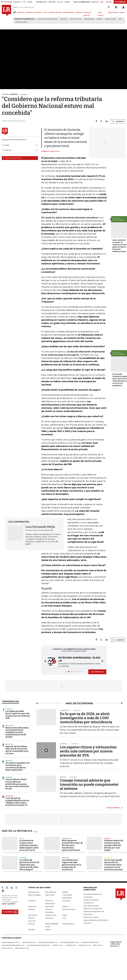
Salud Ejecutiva (68, 924)
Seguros (65, 858)
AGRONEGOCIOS (69, 12)
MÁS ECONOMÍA (113, 808)
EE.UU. (22, 838)
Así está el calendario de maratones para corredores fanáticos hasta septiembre (17, 766)
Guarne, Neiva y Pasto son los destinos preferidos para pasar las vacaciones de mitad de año (17, 784)
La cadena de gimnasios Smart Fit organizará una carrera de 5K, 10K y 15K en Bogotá (29, 865)
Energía (100, 19)
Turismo (9, 709)
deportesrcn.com (22, 948)
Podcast (31, 924)
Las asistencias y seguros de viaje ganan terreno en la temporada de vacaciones (72, 865)
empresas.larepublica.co (48, 942)
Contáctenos (89, 903)
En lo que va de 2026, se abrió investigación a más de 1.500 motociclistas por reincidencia (86, 718)
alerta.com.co (7, 948)
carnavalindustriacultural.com (38, 945)
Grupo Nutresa (76, 19)
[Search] (109, 7)
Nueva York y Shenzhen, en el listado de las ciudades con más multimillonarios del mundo (17, 732)
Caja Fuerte (50, 895)
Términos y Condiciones (93, 909)
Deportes (9, 796)
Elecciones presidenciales (48, 19)
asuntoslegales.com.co (11, 942)
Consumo (32, 901)
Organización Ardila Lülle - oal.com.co (116, 944)
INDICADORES (113, 12)
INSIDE (122, 12)
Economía (64, 19)
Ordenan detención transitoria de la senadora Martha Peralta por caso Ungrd (114, 845)
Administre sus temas (12, 158)
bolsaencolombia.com (90, 942)
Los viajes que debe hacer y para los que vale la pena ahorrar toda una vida (18, 715)
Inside (65, 915)
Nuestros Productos (91, 900)
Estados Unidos (21, 22)
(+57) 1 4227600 (8, 904)
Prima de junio (111, 19)
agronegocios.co (29, 942)
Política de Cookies (91, 917)
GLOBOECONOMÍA (55, 12)
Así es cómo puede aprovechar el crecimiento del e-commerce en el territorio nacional (113, 865)
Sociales (23, 858)
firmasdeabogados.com (70, 942)
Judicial (107, 838)
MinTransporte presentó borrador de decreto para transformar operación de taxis (72, 845)
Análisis (65, 892)
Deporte (9, 761)
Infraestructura (51, 915)
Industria (9, 726)
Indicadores (33, 915)
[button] (45, 661)
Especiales (49, 906)
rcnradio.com (71, 945)
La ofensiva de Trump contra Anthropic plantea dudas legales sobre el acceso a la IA (29, 845)
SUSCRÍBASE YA (97, 672)
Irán (120, 19)
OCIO (45, 12)
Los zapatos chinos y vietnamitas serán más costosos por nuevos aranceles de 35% (88, 751)
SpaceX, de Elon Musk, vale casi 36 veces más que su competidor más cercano (17, 750)
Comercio (108, 858)
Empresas (32, 906)
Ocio (64, 918)
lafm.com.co (98, 945)
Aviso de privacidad (91, 906)
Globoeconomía (69, 909)
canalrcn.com (58, 945)
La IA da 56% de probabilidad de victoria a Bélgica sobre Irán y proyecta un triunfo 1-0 (17, 802)
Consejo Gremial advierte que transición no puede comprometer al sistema (89, 784)
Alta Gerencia (50, 892)
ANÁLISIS (79, 12)
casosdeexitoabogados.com (13, 945)
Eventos (65, 906)
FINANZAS (21, 12)
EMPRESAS (38, 12)
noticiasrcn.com (84, 945)
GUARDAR (118, 121)
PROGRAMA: (10, 94)
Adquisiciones (89, 19)
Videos (48, 929)
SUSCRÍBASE (120, 2)
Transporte (67, 838)
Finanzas (31, 909)
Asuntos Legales (34, 895)
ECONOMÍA (29, 12)
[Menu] (15, 12)
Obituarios (49, 918)
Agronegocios (34, 892)
